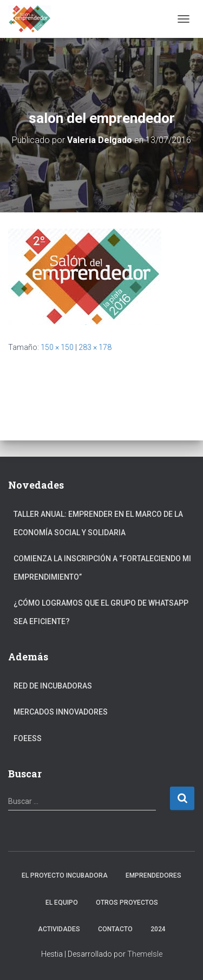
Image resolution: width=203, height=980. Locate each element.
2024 (158, 929)
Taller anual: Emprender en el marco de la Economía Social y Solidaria (98, 523)
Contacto (115, 929)
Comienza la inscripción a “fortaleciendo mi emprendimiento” (102, 568)
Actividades (59, 929)
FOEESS (28, 738)
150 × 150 (57, 347)
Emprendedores (153, 875)
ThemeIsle (145, 954)
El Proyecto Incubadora (65, 875)
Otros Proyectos (127, 903)
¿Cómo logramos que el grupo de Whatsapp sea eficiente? (101, 612)
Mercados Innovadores (61, 712)
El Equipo (62, 903)
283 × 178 (95, 347)
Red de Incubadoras (53, 686)
